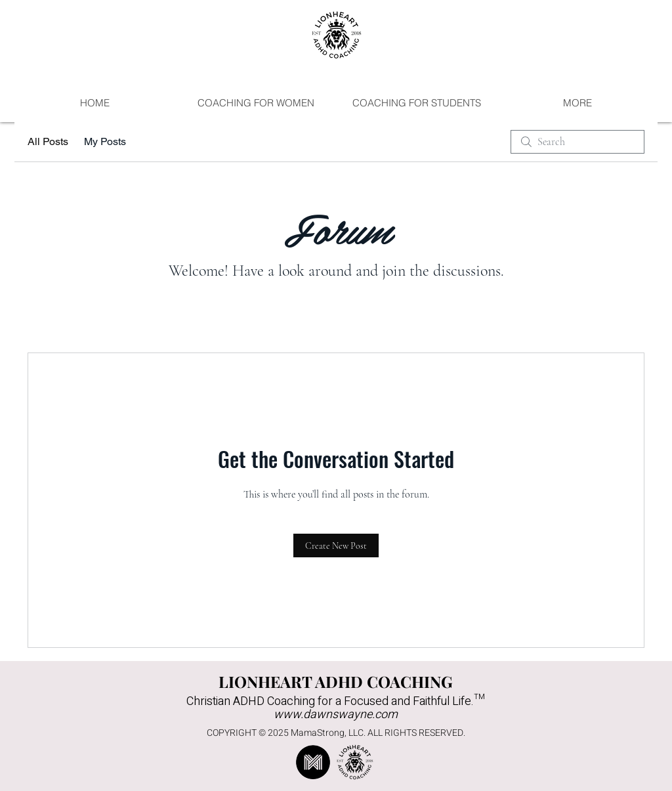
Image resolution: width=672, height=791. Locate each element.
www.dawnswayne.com (336, 715)
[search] (577, 142)
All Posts (48, 141)
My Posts (105, 141)
